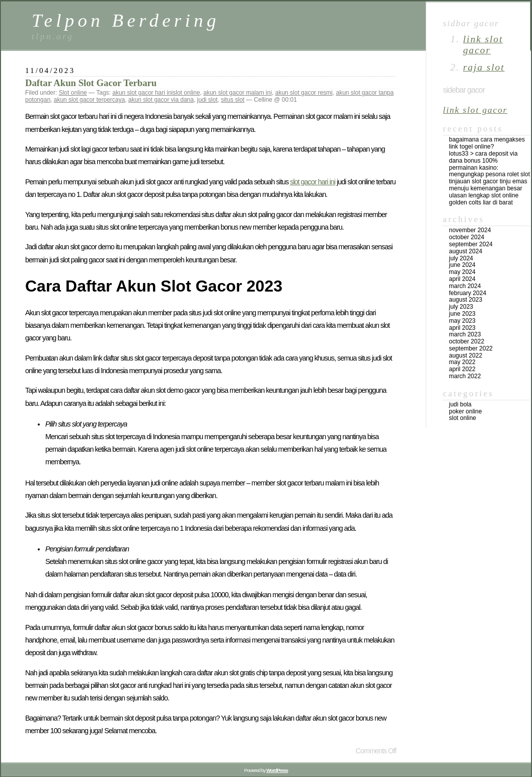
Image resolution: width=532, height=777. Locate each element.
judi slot (208, 100)
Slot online (73, 93)
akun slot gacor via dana (161, 100)
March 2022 (465, 376)
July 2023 (461, 307)
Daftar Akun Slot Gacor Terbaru (91, 83)
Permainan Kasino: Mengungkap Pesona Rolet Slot (489, 171)
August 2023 (466, 300)
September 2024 (471, 244)
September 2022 (471, 348)
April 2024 (462, 279)
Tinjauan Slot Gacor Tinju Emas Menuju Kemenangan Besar (488, 185)
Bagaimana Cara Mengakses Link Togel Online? (487, 143)
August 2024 (466, 251)
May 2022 (462, 362)
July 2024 (461, 258)
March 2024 (465, 286)
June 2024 (462, 265)
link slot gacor (483, 45)
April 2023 (462, 328)
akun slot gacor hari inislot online (156, 93)
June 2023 (462, 314)
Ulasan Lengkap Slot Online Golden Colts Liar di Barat (484, 199)
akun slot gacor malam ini (238, 93)
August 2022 (466, 356)
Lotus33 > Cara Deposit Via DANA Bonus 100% (483, 157)
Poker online (465, 411)
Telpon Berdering (126, 20)
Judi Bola (460, 404)
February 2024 (468, 293)
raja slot (484, 67)
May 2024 (462, 272)
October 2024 (467, 237)
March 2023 (465, 334)
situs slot (233, 100)
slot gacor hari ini (313, 182)
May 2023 (462, 321)
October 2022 (467, 341)
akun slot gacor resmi (304, 93)
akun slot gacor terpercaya (89, 100)
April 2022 (462, 369)
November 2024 (470, 230)
